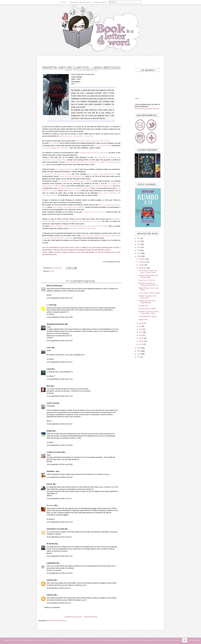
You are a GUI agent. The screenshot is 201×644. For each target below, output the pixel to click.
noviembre (143, 262)
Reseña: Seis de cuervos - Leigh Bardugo (148, 302)
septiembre (143, 268)
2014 (139, 351)
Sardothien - (51, 471)
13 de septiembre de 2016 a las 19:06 (60, 464)
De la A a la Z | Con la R (147, 280)
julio (141, 326)
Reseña (52, 271)
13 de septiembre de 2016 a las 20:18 (60, 477)
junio (141, 329)
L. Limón (50, 305)
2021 (139, 241)
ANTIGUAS (78, 617)
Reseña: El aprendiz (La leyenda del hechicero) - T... (149, 284)
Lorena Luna (51, 403)
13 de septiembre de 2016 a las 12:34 (60, 298)
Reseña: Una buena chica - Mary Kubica (148, 297)
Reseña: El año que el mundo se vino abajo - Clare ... (149, 313)
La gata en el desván (54, 452)
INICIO (64, 2)
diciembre (142, 259)
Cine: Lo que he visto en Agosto (149, 293)
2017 (139, 253)
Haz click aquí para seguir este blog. (147, 109)
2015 (139, 348)
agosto (141, 323)
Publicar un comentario (52, 607)
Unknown (50, 580)
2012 (139, 357)
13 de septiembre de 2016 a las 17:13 (60, 379)
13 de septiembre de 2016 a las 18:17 (60, 424)
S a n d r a (51, 505)
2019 (139, 247)
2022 (139, 238)
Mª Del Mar (51, 544)
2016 (139, 256)
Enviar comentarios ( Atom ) (58, 621)
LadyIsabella (51, 563)
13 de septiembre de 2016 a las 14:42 (60, 341)
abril (141, 335)
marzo (141, 338)
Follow (137, 98)
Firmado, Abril (143, 306)
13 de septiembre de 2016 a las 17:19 (60, 396)
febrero (142, 341)
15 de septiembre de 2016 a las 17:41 (60, 556)
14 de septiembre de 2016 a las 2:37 (59, 499)
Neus (49, 386)
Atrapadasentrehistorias (56, 324)
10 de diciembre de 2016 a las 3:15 (59, 588)
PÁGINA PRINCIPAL (91, 617)
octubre (142, 265)
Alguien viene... (144, 320)
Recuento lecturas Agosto (147, 309)
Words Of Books (53, 286)
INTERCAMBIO (100, 2)
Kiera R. (50, 484)
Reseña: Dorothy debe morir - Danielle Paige (149, 276)
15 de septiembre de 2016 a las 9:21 (59, 537)
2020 (139, 244)
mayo (141, 332)
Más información (195, 640)
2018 (139, 250)
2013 (139, 354)
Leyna (49, 369)
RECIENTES (69, 617)
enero (141, 344)
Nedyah (50, 431)
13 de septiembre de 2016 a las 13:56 (60, 317)
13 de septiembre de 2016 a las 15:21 (60, 362)
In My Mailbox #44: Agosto (148, 316)
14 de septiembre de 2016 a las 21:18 (60, 522)
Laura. (49, 348)
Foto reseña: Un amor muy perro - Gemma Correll (148, 271)
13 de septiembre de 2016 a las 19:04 (60, 445)
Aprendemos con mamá (56, 529)
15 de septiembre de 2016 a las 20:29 (60, 573)
